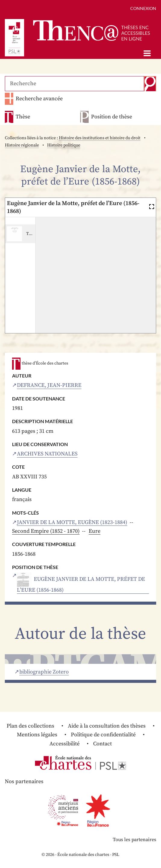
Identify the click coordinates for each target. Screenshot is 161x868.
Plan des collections (30, 726)
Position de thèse (112, 117)
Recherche (150, 84)
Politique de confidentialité (103, 735)
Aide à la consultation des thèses (107, 726)
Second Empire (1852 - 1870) (46, 531)
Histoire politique (64, 145)
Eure (95, 531)
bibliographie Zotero (44, 672)
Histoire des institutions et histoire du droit (100, 138)
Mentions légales (37, 735)
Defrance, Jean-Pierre (49, 385)
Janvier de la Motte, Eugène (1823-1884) (72, 522)
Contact (103, 744)
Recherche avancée (39, 99)
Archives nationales (47, 454)
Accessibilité (65, 744)
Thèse (23, 117)
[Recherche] (74, 84)
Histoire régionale (22, 145)
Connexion (143, 8)
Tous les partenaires (134, 840)
